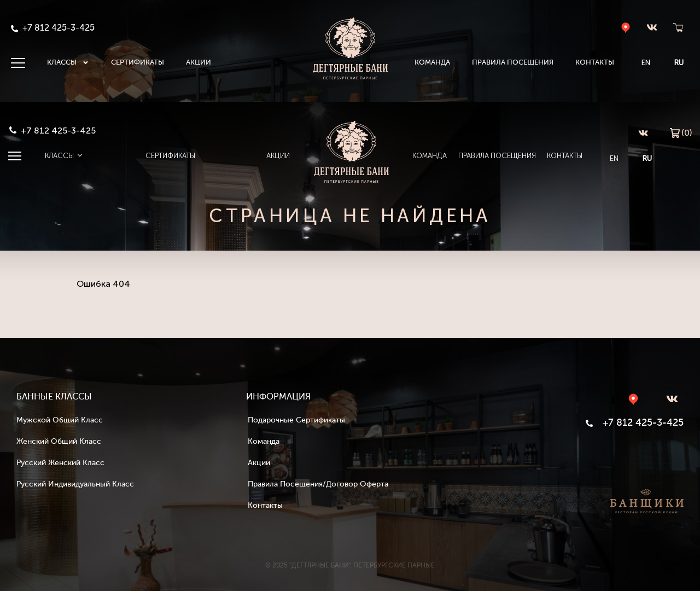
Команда (432, 63)
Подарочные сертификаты (296, 420)
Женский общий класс (59, 442)
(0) (681, 132)
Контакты (595, 63)
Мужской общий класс (60, 420)
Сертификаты (138, 63)
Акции (199, 63)
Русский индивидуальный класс (75, 484)
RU (679, 63)
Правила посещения (513, 63)
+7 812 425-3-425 (58, 130)
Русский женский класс (60, 463)
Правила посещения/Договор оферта (318, 484)
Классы (68, 63)
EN (646, 63)
